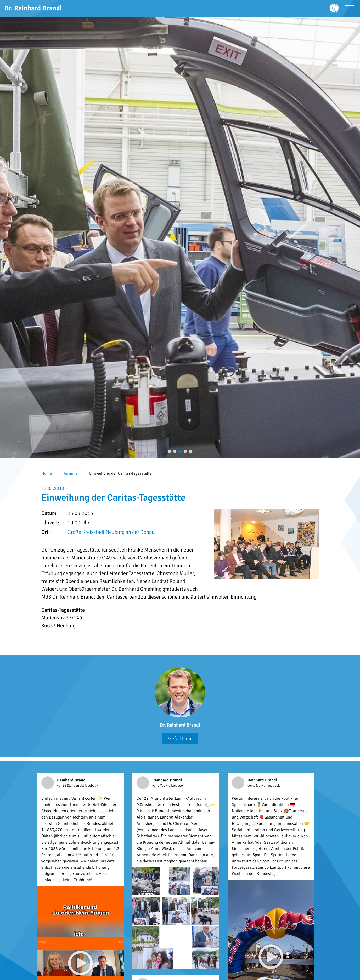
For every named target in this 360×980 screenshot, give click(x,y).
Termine (71, 473)
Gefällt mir (180, 738)
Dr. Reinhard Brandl (180, 725)
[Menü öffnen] (350, 8)
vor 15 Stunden (68, 786)
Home (47, 473)
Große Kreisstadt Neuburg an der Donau (111, 532)
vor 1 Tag (159, 786)
